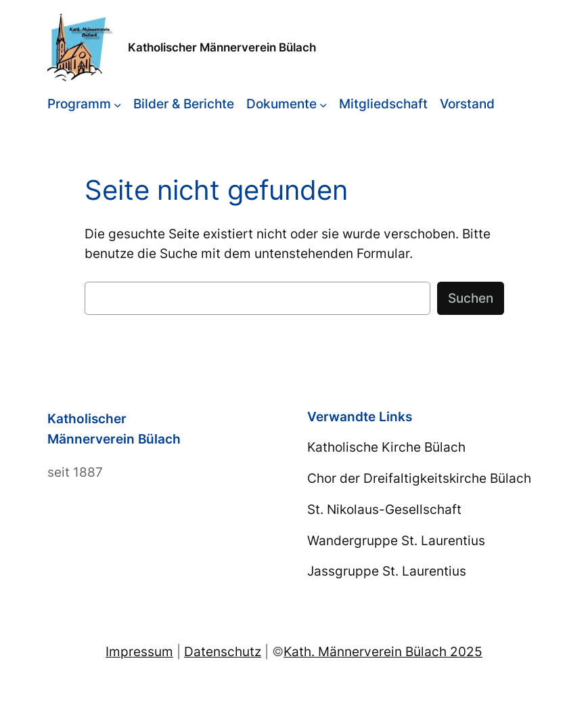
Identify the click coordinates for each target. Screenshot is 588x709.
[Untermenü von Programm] (118, 104)
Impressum (139, 651)
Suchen (471, 298)
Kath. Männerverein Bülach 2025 (383, 651)
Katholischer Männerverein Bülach (222, 47)
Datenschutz (223, 651)
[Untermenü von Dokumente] (323, 104)
